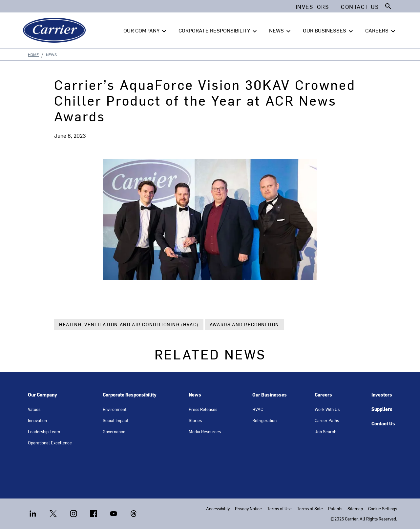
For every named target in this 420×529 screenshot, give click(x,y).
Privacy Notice (248, 509)
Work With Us (327, 409)
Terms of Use (279, 509)
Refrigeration (264, 420)
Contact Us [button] (360, 7)
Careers (323, 395)
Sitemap (355, 509)
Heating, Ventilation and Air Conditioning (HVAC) (129, 325)
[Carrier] (56, 30)
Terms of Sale (310, 509)
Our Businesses (270, 395)
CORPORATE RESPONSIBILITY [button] (219, 31)
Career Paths (327, 420)
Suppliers (382, 409)
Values (34, 409)
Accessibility (218, 509)
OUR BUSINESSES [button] (329, 31)
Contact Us (383, 424)
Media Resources (205, 431)
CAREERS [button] (381, 31)
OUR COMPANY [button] (146, 31)
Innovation (37, 420)
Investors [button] (312, 7)
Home (33, 54)
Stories (195, 420)
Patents (335, 509)
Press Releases (203, 409)
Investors (382, 395)
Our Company (42, 395)
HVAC (258, 409)
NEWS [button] (281, 31)
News (195, 395)
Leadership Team (44, 431)
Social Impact (115, 420)
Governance (114, 431)
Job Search (325, 431)
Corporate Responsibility (130, 395)
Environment (115, 409)
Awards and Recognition (244, 325)
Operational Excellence (50, 443)
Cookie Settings (383, 509)
